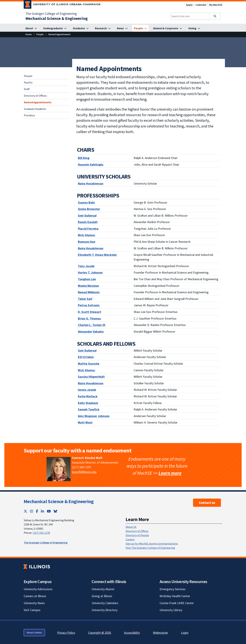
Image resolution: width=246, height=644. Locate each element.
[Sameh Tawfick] (89, 409)
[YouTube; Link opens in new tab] (49, 511)
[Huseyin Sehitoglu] (91, 164)
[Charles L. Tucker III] (92, 325)
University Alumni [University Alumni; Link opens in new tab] (103, 589)
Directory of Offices (35, 96)
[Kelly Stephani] (88, 403)
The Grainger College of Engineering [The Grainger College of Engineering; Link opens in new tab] (51, 14)
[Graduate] (81, 28)
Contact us (207, 503)
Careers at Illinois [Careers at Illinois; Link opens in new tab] (35, 596)
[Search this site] (190, 16)
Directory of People (137, 535)
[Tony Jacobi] (86, 266)
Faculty (28, 82)
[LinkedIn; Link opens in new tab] (43, 511)
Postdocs (29, 115)
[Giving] (194, 28)
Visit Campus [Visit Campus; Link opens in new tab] (32, 610)
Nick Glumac (87, 370)
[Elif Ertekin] (86, 357)
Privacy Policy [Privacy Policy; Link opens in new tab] (66, 633)
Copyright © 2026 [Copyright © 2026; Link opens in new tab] (100, 633)
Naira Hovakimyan (91, 248)
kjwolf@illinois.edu (84, 472)
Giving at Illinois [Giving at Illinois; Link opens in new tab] (102, 596)
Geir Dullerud (87, 350)
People (28, 76)
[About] (31, 28)
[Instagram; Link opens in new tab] (32, 511)
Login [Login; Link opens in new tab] (185, 633)
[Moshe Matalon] (88, 286)
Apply (189, 5)
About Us (131, 527)
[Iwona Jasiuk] (87, 390)
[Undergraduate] (55, 28)
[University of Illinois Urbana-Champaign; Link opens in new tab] (62, 5)
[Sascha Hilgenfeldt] (91, 377)
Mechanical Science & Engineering (59, 501)
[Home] (28, 34)
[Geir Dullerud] (87, 216)
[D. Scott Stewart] (90, 312)
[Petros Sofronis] (89, 305)
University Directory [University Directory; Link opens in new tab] (105, 610)
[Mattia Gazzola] (89, 364)
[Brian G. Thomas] (89, 318)
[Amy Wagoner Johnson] (94, 416)
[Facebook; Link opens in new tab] (37, 511)
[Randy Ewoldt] (88, 222)
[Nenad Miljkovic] (89, 292)
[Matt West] (85, 422)
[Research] (103, 28)
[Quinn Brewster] (89, 209)
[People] (140, 28)
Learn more (170, 473)
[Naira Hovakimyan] (91, 183)
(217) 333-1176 (41, 533)
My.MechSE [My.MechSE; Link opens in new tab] (216, 5)
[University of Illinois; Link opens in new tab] (37, 567)
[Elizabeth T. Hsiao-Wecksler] (97, 255)
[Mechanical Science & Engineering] (57, 18)
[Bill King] (84, 158)
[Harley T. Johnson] (90, 272)
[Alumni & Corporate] (168, 28)
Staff (27, 89)
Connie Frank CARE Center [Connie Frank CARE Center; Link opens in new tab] (177, 603)
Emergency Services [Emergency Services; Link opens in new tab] (173, 589)
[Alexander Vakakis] (91, 331)
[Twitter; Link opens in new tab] (25, 511)
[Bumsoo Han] (87, 242)
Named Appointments (38, 102)
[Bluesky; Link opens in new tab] (55, 511)
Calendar (201, 5)
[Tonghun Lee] (87, 279)
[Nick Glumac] (87, 235)
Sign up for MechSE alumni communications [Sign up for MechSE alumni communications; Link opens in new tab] (152, 544)
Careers (130, 539)
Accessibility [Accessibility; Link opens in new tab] (132, 633)
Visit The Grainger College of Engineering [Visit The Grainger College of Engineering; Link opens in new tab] (150, 548)
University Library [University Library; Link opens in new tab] (171, 610)
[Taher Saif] (85, 299)
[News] (122, 28)
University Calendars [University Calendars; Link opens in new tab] (105, 603)
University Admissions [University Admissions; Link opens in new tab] (38, 589)
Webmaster (160, 633)
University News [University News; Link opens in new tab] (34, 603)
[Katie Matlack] (88, 396)
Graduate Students (35, 109)
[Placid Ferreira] (88, 229)
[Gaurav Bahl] (86, 202)
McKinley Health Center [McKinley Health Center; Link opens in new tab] (175, 596)
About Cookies (34, 633)
